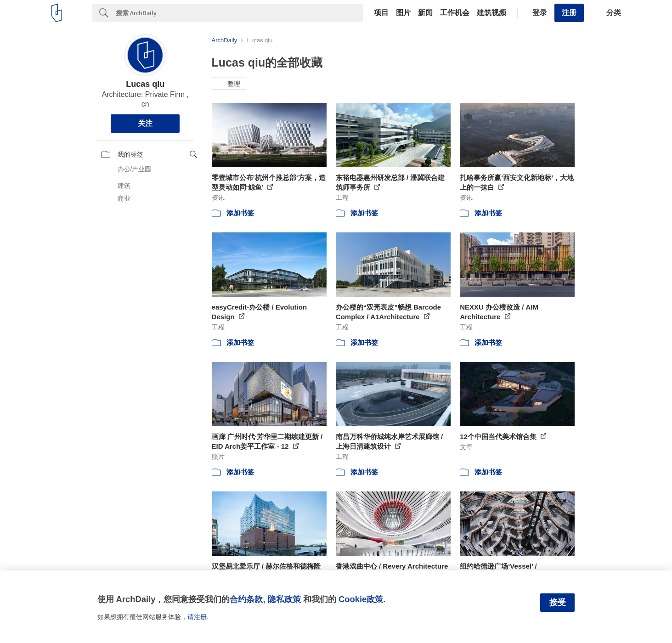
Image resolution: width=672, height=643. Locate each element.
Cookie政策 (361, 599)
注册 (569, 13)
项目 (381, 13)
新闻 (425, 13)
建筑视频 (491, 13)
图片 (403, 13)
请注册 (197, 617)
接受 (558, 603)
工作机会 (455, 13)
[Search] (239, 13)
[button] (229, 84)
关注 (145, 123)
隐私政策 (284, 599)
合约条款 (246, 599)
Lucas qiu (145, 84)
